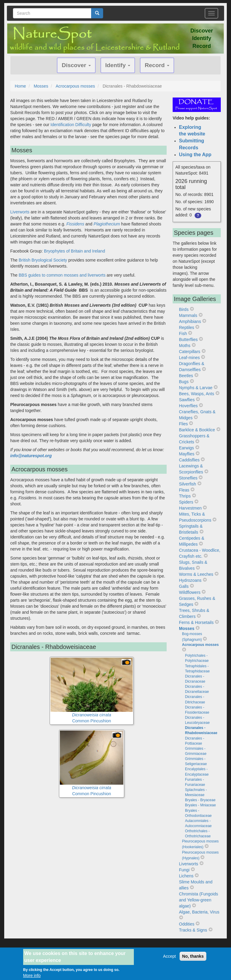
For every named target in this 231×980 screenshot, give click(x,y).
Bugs (184, 382)
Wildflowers (190, 592)
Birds (184, 309)
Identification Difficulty (71, 125)
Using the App (195, 155)
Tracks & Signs (193, 930)
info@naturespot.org (31, 456)
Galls (184, 586)
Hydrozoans (190, 580)
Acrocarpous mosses (75, 86)
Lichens (186, 876)
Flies (183, 424)
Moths (185, 346)
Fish (183, 333)
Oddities (187, 924)
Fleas (184, 490)
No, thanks (193, 957)
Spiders (186, 502)
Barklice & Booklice (197, 430)
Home (20, 86)
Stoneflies (188, 478)
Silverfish (188, 484)
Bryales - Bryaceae (200, 800)
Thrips (185, 496)
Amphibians (190, 321)
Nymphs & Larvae (196, 388)
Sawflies (187, 400)
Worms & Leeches (196, 574)
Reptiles (187, 327)
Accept (169, 957)
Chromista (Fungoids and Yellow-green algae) (199, 900)
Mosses (41, 86)
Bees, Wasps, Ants (197, 394)
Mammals (188, 315)
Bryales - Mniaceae (200, 805)
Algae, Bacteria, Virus (199, 912)
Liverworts (20, 212)
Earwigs (186, 448)
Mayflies (187, 454)
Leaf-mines (189, 358)
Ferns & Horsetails (196, 622)
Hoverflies (188, 406)
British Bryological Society (43, 260)
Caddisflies (189, 460)
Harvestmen (190, 508)
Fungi (184, 870)
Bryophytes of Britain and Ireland (74, 251)
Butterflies (188, 340)
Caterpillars (190, 352)
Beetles (186, 376)
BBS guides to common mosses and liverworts (62, 275)
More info (32, 976)
